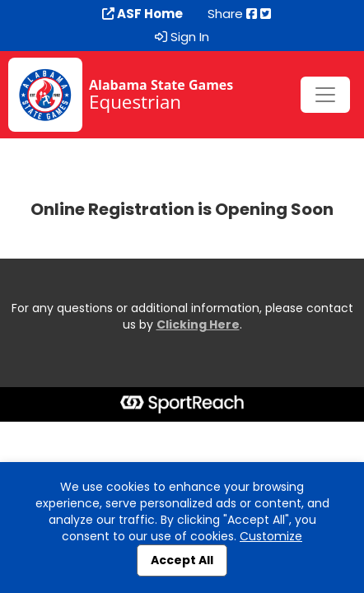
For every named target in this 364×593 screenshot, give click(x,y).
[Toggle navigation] (325, 95)
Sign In (182, 37)
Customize (271, 536)
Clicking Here (198, 325)
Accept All (182, 560)
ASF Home (142, 14)
